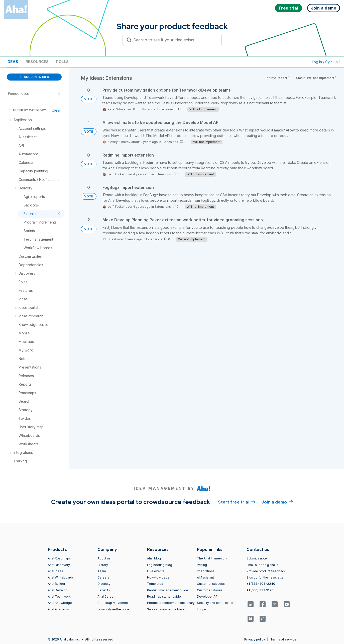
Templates (155, 584)
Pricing (202, 565)
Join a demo (277, 502)
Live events (156, 571)
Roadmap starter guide (164, 596)
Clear (56, 110)
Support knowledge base (166, 609)
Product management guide (168, 590)
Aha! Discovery (59, 565)
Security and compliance (215, 603)
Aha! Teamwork (59, 596)
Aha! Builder (56, 584)
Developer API (208, 596)
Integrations (206, 571)
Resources (37, 62)
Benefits (104, 590)
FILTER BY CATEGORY (27, 110)
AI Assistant (205, 577)
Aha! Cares (105, 596)
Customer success (211, 584)
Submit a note (257, 558)
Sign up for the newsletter (266, 577)
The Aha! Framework (212, 558)
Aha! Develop (58, 590)
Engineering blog (160, 565)
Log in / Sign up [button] (326, 62)
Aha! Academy (58, 609)
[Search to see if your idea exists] (174, 40)
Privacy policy (255, 639)
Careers (103, 577)
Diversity (104, 584)
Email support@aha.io (262, 565)
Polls (62, 62)
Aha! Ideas (55, 571)
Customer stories (210, 590)
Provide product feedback (266, 571)
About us (104, 558)
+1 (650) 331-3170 (260, 590)
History (103, 565)
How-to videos (158, 577)
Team (102, 571)
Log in (201, 609)
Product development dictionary (171, 603)
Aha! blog (154, 558)
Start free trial (237, 502)
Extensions (165, 109)
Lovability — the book (113, 609)
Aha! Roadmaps (59, 558)
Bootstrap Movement (113, 603)
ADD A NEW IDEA (34, 77)
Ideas (12, 62)
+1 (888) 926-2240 (261, 584)
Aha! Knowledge (60, 603)
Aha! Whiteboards (61, 577)
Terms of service (283, 639)
